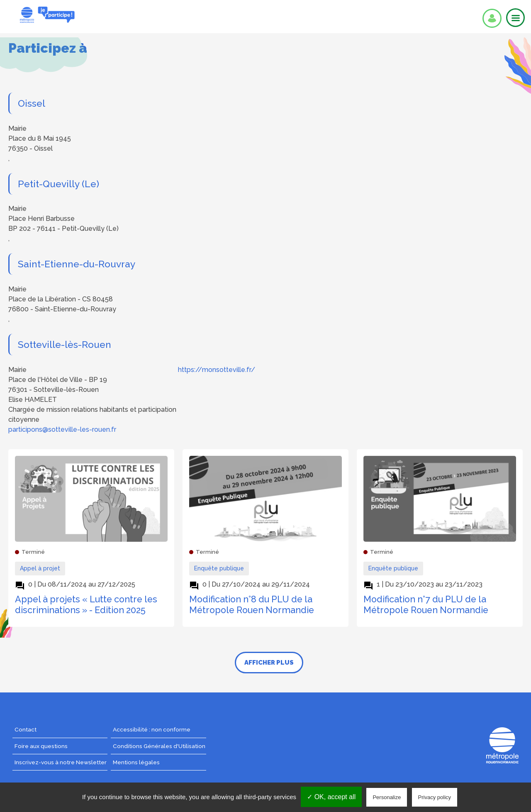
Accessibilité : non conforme (152, 729)
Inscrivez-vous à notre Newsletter (61, 762)
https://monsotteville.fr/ (217, 370)
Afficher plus (269, 663)
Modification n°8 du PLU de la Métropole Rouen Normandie (252, 605)
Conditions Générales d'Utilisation (159, 746)
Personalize (387, 797)
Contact (26, 729)
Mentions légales (136, 762)
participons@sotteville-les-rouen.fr (62, 429)
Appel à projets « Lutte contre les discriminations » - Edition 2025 (86, 605)
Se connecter (492, 18)
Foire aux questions (41, 746)
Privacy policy (435, 797)
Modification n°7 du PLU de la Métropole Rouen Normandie (426, 605)
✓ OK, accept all (331, 797)
